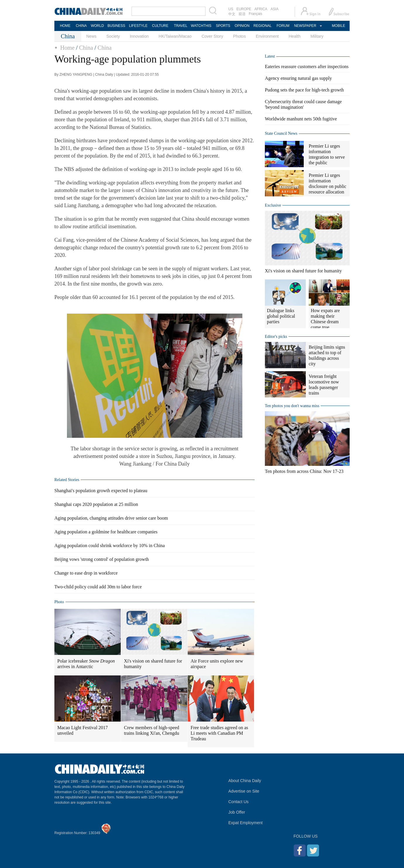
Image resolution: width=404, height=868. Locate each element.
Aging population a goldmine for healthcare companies (106, 532)
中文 (232, 14)
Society (113, 36)
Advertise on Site (244, 791)
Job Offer (237, 812)
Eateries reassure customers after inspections (307, 66)
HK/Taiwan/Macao (175, 36)
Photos (239, 36)
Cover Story (212, 36)
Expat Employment (246, 823)
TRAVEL (181, 26)
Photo (59, 602)
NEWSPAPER (305, 26)
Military (317, 36)
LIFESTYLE (138, 26)
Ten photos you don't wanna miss (292, 406)
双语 (242, 14)
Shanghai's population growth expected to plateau (101, 491)
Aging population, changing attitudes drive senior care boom (111, 518)
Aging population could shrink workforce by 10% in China (110, 545)
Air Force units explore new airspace (217, 664)
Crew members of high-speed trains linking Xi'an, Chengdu (152, 730)
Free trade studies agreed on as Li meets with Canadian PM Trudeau (219, 733)
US (231, 9)
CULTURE (160, 26)
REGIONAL (263, 26)
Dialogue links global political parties (281, 316)
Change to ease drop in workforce (86, 573)
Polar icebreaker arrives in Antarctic (86, 664)
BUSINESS (116, 26)
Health (294, 36)
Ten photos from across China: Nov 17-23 (304, 471)
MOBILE (338, 26)
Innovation (139, 36)
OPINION (242, 26)
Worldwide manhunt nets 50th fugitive (301, 119)
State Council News (281, 133)
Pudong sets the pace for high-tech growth (304, 90)
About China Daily (245, 781)
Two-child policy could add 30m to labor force (98, 587)
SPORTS (223, 26)
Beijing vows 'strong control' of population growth (102, 559)
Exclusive (273, 205)
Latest (270, 56)
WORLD (97, 26)
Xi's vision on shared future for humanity (153, 664)
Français (255, 14)
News (91, 36)
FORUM (283, 26)
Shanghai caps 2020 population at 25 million (96, 504)
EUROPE (244, 9)
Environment (267, 36)
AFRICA (261, 9)
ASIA (274, 9)
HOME (65, 26)
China (86, 48)
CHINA (81, 26)
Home (67, 48)
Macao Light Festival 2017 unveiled (83, 730)
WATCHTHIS (201, 26)
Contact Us (238, 802)
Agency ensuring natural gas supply (298, 78)
